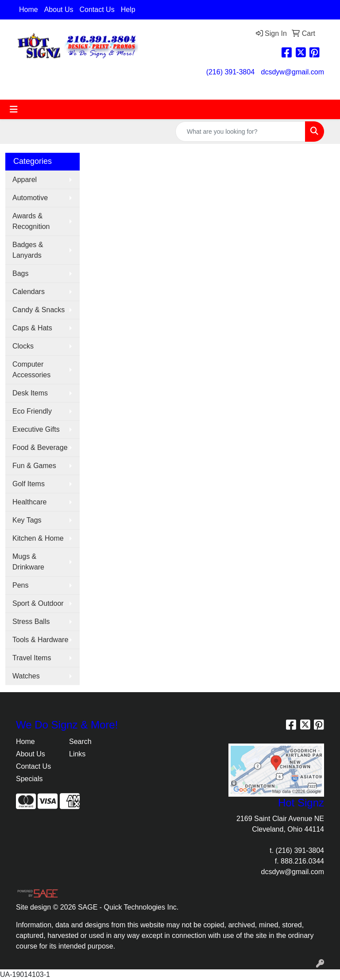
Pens (20, 585)
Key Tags (27, 520)
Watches (26, 676)
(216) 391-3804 (230, 72)
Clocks (23, 346)
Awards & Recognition (31, 221)
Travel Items (32, 658)
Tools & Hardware (40, 640)
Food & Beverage (40, 447)
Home (29, 10)
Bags (20, 273)
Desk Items (30, 393)
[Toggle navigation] (14, 109)
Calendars (29, 292)
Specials (29, 779)
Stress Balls (31, 622)
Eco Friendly (32, 411)
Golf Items (29, 484)
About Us (59, 10)
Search (80, 742)
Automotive (30, 198)
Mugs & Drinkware (28, 562)
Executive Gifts (36, 429)
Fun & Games (34, 466)
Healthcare (29, 502)
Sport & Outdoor (38, 603)
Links (77, 754)
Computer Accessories (31, 370)
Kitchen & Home (38, 538)
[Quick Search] (240, 132)
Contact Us (97, 10)
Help (128, 10)
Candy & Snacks (39, 310)
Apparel (25, 180)
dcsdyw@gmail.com (293, 72)
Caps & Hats (32, 328)
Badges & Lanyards (28, 250)
